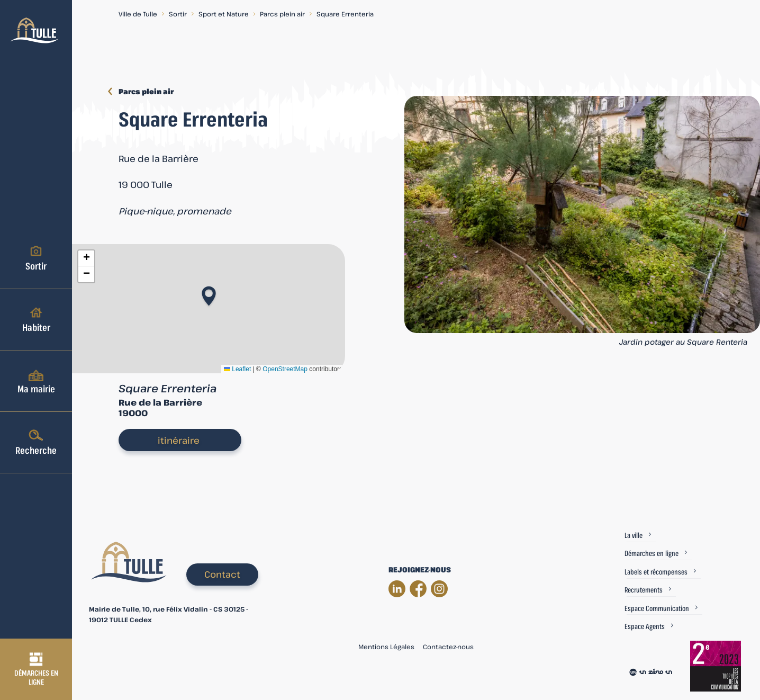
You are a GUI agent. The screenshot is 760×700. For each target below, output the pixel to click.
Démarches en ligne (36, 669)
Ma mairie (36, 381)
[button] (209, 293)
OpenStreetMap (285, 369)
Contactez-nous (448, 647)
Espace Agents (645, 626)
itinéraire (179, 440)
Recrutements (644, 590)
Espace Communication (657, 608)
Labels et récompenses (656, 572)
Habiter (36, 319)
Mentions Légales (386, 647)
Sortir (36, 258)
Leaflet (237, 369)
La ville (634, 535)
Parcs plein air (282, 14)
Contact (222, 574)
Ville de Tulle (138, 14)
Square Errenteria (345, 14)
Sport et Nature (224, 14)
